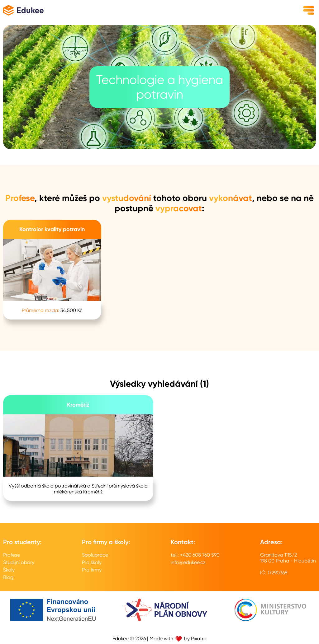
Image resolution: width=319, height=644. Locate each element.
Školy (9, 570)
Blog (8, 577)
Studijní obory (19, 562)
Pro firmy (92, 570)
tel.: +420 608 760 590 (195, 555)
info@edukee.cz (188, 562)
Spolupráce (95, 555)
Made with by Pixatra (178, 639)
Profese (12, 555)
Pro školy (92, 562)
